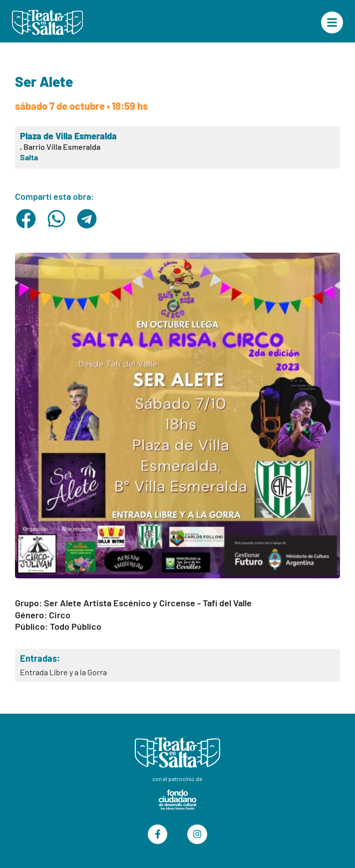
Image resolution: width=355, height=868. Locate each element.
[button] (26, 219)
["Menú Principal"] (332, 22)
